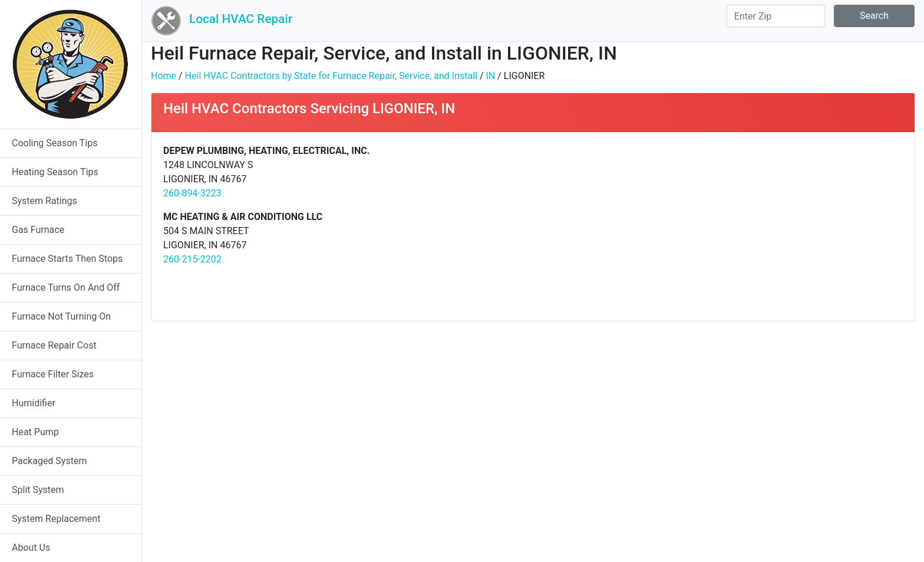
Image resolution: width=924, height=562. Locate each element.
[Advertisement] (722, 226)
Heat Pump (35, 432)
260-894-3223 (192, 193)
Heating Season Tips (55, 172)
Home (164, 76)
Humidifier (34, 403)
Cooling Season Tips (55, 143)
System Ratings (44, 201)
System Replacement (56, 519)
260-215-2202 (192, 259)
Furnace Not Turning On (61, 316)
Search (874, 16)
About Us (31, 548)
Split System (38, 490)
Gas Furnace (38, 230)
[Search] (776, 16)
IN (490, 76)
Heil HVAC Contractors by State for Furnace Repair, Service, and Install (331, 76)
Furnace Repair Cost (54, 345)
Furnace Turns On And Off (66, 287)
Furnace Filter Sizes (53, 374)
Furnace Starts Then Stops (67, 259)
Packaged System (49, 461)
